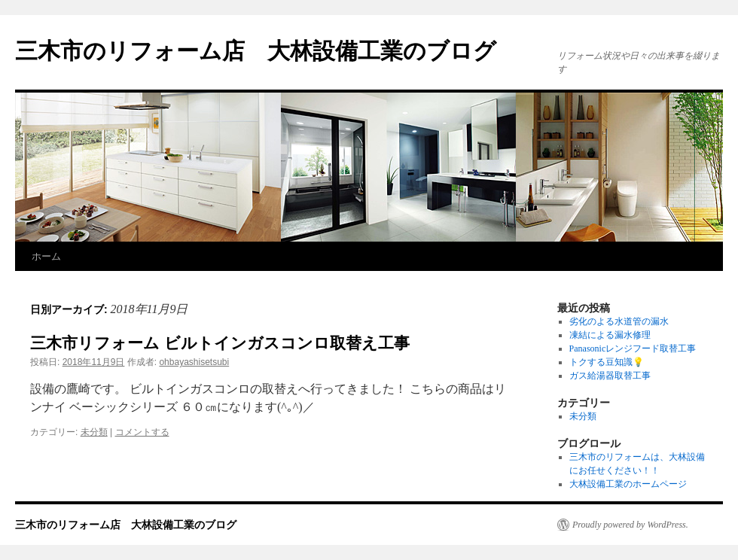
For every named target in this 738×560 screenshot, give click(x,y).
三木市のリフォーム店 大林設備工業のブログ (256, 51)
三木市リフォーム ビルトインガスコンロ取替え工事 (220, 343)
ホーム (46, 256)
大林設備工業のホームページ (628, 484)
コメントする (142, 432)
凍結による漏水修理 (610, 335)
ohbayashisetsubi (194, 362)
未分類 (94, 432)
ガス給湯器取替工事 (610, 376)
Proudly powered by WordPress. (630, 525)
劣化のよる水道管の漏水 (619, 321)
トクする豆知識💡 (607, 362)
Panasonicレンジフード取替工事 (633, 348)
